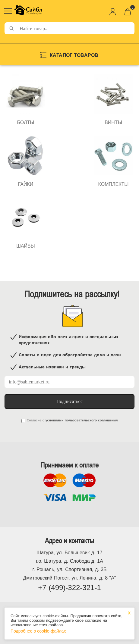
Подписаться (69, 401)
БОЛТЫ (25, 122)
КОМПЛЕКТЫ (114, 184)
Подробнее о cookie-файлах (38, 631)
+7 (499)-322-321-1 (69, 588)
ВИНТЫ (113, 122)
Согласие (34, 420)
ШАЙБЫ (26, 246)
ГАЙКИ (26, 184)
